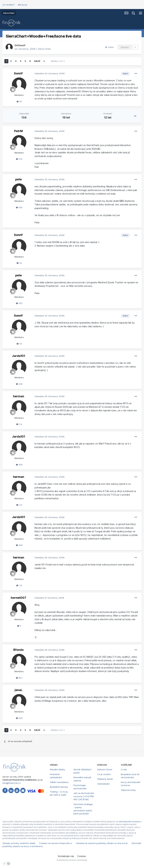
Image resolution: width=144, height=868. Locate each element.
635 (19, 159)
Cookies (82, 856)
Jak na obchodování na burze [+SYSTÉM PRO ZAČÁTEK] (84, 796)
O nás (124, 769)
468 (19, 384)
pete (18, 179)
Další (37, 61)
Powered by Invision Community (72, 860)
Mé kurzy (23, 5)
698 (19, 718)
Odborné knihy (128, 790)
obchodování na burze (129, 822)
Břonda (18, 650)
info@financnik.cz (11, 783)
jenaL (18, 690)
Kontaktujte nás (66, 856)
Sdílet (109, 47)
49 (19, 101)
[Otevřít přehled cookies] (9, 863)
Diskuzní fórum (105, 769)
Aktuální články (57, 769)
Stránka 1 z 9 (58, 61)
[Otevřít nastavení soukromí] (5, 863)
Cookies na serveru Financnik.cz (56, 843)
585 (19, 207)
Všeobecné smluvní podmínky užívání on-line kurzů (102, 843)
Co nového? (9, 5)
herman (19, 396)
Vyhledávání (103, 784)
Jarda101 (19, 356)
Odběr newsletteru (59, 782)
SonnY (22, 45)
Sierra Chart (44, 49)
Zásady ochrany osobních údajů (19, 843)
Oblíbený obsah (105, 779)
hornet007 (18, 598)
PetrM (18, 131)
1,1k (19, 424)
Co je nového (104, 774)
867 (19, 678)
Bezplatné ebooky (59, 787)
